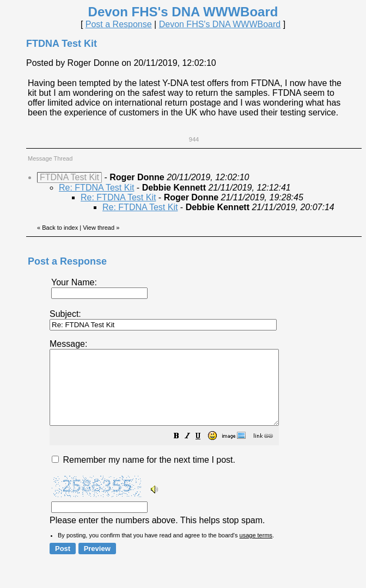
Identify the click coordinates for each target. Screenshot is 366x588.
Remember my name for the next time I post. (144, 474)
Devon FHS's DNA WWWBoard (220, 24)
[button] (204, 452)
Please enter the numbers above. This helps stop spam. (203, 439)
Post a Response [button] (119, 24)
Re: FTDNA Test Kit (96, 188)
